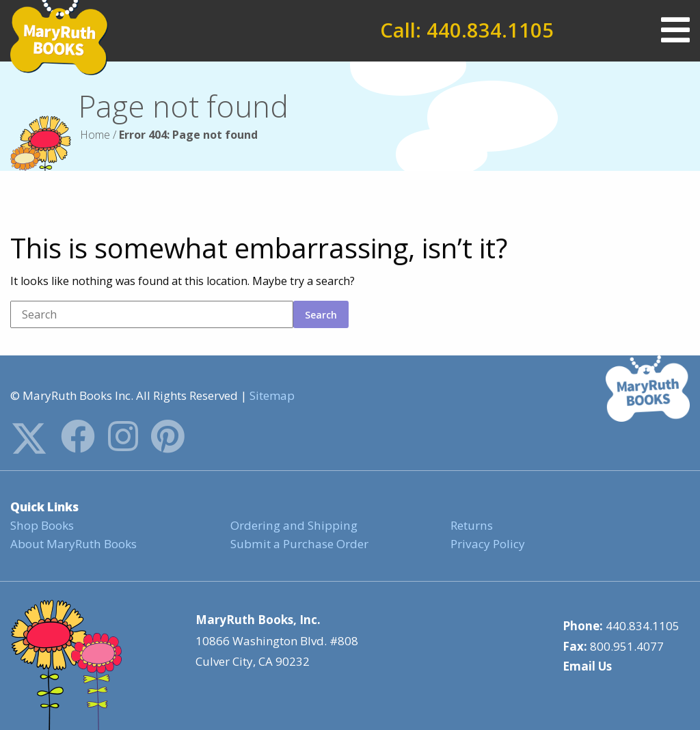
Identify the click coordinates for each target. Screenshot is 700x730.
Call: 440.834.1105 (467, 30)
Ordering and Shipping (293, 525)
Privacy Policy (487, 544)
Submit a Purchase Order (299, 544)
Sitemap (272, 395)
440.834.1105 (643, 625)
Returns (471, 525)
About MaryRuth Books (73, 544)
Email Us (587, 666)
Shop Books (42, 525)
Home (95, 135)
